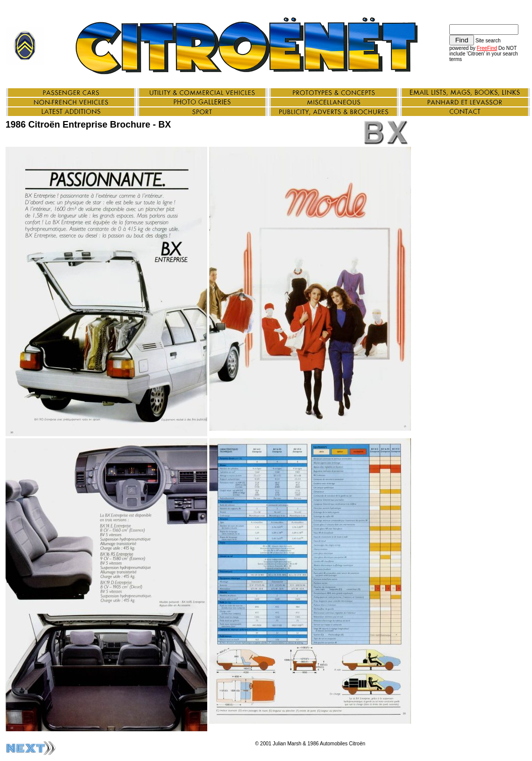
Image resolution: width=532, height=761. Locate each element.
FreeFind (487, 48)
